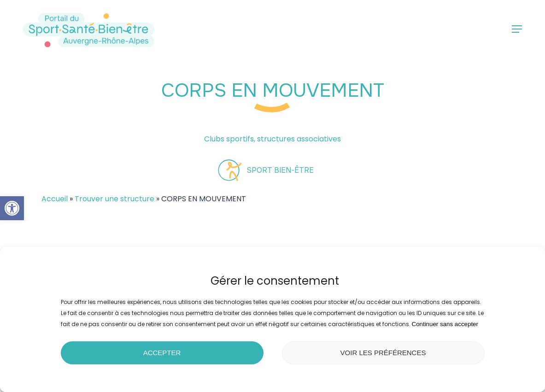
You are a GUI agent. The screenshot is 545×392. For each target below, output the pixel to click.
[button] (12, 208)
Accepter (162, 353)
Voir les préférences (383, 353)
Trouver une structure (114, 199)
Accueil (55, 199)
